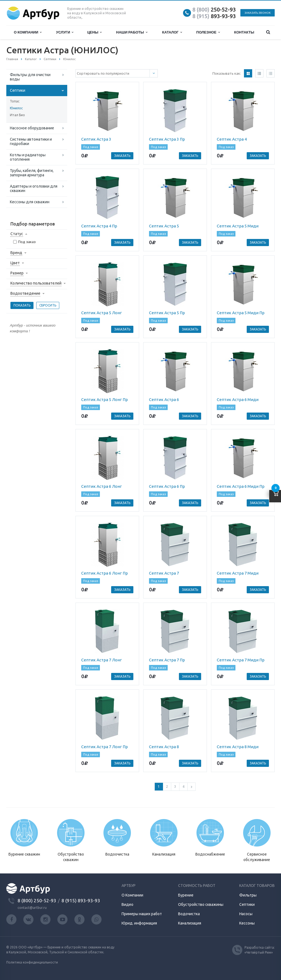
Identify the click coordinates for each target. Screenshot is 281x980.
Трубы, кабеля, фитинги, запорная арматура (32, 173)
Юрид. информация (139, 923)
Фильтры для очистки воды (30, 77)
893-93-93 (214, 16)
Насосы (246, 914)
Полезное (208, 32)
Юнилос (16, 108)
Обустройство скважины (201, 904)
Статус (17, 234)
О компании (28, 32)
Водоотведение (25, 293)
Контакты (244, 32)
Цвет (15, 263)
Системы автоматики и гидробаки (31, 141)
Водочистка (189, 914)
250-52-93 (214, 9)
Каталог (172, 32)
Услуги (65, 32)
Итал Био (17, 115)
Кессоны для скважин (30, 202)
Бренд (16, 253)
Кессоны (247, 923)
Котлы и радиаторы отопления (28, 157)
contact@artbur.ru (32, 908)
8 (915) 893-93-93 (81, 900)
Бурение (186, 895)
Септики (18, 90)
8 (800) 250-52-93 (37, 900)
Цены (94, 32)
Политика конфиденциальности (32, 962)
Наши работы (132, 32)
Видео (127, 904)
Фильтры (248, 895)
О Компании (132, 895)
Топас (15, 101)
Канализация (190, 923)
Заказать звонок (258, 13)
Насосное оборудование (32, 128)
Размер (17, 273)
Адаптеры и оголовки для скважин (34, 188)
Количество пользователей (36, 283)
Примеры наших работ (142, 914)
